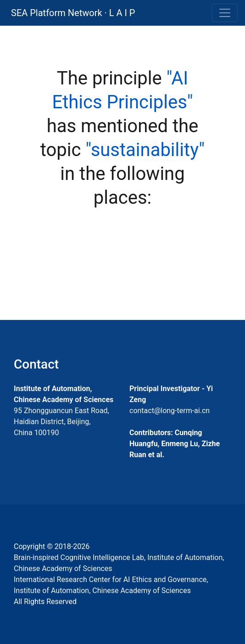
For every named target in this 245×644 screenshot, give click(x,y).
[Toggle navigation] (225, 13)
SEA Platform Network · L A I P (73, 13)
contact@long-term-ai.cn (170, 411)
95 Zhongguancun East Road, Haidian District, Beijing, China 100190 (61, 422)
